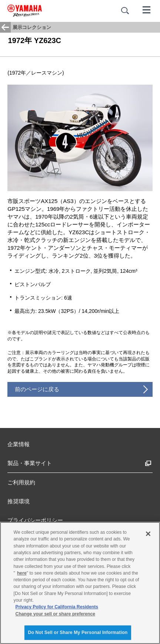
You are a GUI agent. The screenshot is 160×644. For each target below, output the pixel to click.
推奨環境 (19, 501)
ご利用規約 (21, 482)
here (22, 573)
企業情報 (19, 444)
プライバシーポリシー (35, 520)
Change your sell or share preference (55, 614)
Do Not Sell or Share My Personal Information (78, 632)
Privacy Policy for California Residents (57, 607)
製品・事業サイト (30, 463)
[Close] (148, 534)
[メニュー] (147, 9)
